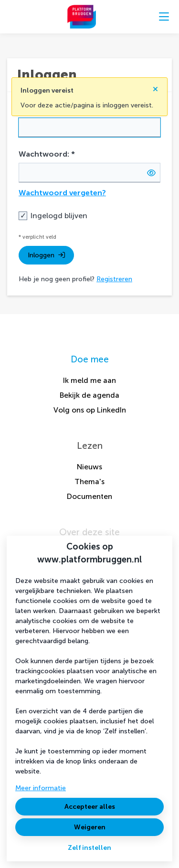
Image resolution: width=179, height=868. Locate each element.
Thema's (89, 482)
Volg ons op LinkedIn (90, 410)
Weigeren (90, 827)
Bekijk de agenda (89, 395)
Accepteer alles (90, 807)
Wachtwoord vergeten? (62, 193)
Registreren (114, 279)
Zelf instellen (89, 848)
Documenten (89, 496)
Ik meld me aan (89, 380)
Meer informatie (41, 788)
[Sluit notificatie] (155, 86)
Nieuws (89, 467)
